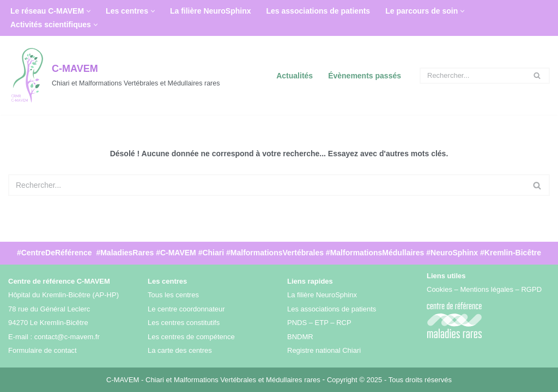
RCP (344, 323)
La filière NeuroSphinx (211, 11)
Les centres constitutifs (184, 323)
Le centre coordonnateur (186, 308)
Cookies (439, 289)
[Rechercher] (472, 76)
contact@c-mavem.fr (67, 336)
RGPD (531, 289)
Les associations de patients (319, 11)
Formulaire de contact (43, 350)
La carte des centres (180, 350)
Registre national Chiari (324, 350)
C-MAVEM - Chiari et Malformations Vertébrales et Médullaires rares (214, 379)
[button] (89, 11)
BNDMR (300, 336)
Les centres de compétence (191, 336)
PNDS (297, 323)
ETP (322, 323)
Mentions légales (487, 289)
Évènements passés (365, 76)
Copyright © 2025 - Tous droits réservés (389, 379)
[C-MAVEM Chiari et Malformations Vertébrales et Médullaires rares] (114, 75)
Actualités (295, 76)
